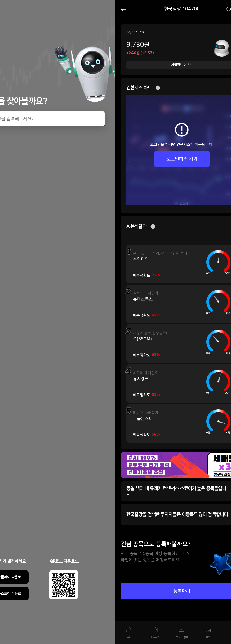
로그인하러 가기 (182, 159)
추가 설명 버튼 (158, 88)
